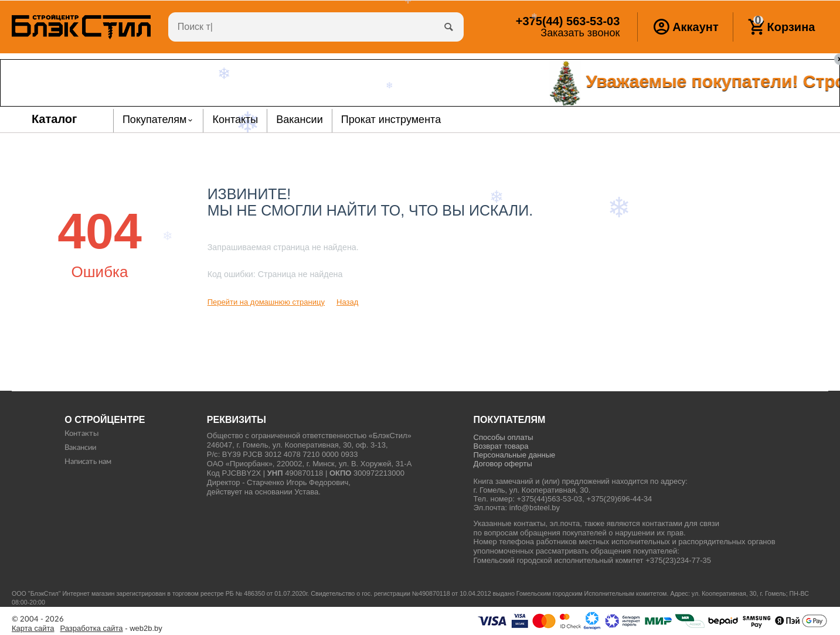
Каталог (55, 119)
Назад (347, 302)
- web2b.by (111, 629)
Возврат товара (501, 446)
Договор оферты (503, 464)
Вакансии (80, 448)
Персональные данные (515, 455)
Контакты (81, 434)
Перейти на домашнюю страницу (266, 302)
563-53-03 (568, 21)
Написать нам (88, 462)
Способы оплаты (504, 437)
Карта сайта (33, 629)
